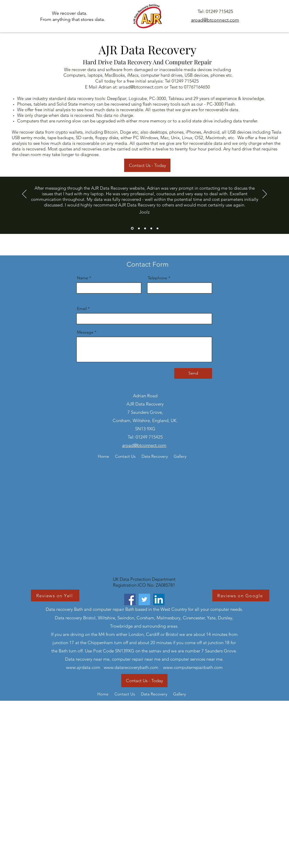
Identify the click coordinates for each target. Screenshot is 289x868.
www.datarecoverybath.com (131, 667)
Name (83, 278)
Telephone (157, 278)
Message (85, 332)
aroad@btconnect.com (141, 87)
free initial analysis (53, 110)
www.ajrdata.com (83, 667)
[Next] (265, 194)
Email (82, 309)
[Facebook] (130, 599)
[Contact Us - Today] (147, 165)
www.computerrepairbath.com (193, 667)
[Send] (193, 373)
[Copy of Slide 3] (151, 228)
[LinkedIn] (159, 599)
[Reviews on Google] (241, 595)
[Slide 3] (145, 228)
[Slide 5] (157, 228)
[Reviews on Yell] (55, 595)
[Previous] (24, 194)
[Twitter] (144, 599)
